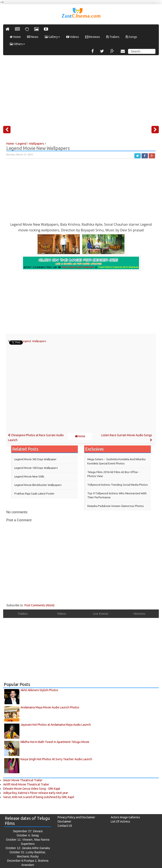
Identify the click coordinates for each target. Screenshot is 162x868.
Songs (131, 37)
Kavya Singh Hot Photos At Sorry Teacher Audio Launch (56, 759)
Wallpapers (39, 341)
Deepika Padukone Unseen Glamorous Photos (116, 506)
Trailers (113, 37)
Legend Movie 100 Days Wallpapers (36, 468)
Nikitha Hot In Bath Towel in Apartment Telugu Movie (55, 742)
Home (15, 37)
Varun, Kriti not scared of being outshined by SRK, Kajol (39, 797)
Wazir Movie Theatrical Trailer (23, 780)
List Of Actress (120, 821)
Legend (26, 341)
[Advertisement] (81, 89)
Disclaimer (64, 821)
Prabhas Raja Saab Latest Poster (34, 493)
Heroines (139, 614)
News (33, 37)
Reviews (93, 37)
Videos (73, 37)
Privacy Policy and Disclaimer (76, 817)
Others (17, 44)
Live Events (100, 614)
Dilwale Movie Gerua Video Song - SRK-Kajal (32, 789)
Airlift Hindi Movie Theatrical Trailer (26, 784)
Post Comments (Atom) (39, 605)
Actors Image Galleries (125, 817)
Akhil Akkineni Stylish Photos (39, 690)
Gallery (52, 37)
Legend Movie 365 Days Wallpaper (35, 459)
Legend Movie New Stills (29, 476)
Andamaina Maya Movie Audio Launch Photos (50, 707)
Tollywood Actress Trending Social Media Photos (118, 485)
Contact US (65, 826)
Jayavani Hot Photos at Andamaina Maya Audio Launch (56, 725)
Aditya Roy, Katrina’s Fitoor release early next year (36, 793)
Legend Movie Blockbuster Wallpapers (38, 485)
